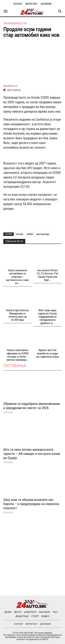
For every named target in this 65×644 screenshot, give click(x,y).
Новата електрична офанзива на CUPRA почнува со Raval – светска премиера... (17, 355)
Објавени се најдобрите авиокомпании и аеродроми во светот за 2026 (32, 406)
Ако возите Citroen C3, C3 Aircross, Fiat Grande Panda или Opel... (48, 275)
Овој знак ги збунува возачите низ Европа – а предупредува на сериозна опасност (31, 504)
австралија (43, 234)
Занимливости (15, 23)
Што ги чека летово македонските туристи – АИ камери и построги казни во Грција (32, 454)
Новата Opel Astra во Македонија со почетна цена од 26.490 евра (17, 315)
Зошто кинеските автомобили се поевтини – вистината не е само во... (18, 277)
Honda (19, 234)
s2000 (30, 234)
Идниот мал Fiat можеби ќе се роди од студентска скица (47, 353)
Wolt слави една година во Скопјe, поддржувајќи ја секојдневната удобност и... (47, 317)
